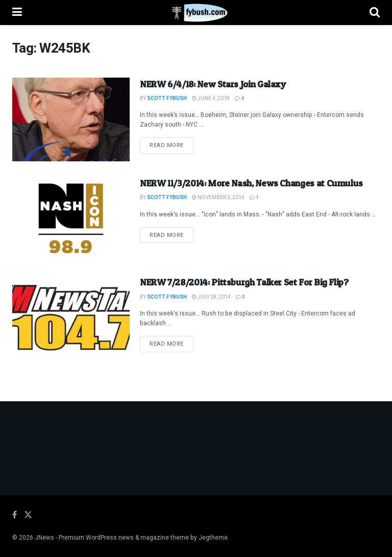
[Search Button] (375, 13)
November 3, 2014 (218, 198)
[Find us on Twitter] (28, 515)
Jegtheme (213, 538)
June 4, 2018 (211, 99)
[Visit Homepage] (196, 13)
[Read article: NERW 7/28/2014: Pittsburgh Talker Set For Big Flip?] (71, 318)
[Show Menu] (17, 13)
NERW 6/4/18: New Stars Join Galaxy (213, 84)
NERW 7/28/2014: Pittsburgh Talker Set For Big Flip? (244, 282)
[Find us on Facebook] (15, 515)
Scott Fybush (167, 99)
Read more (171, 145)
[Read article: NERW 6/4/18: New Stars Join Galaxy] (71, 119)
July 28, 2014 (211, 297)
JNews (44, 538)
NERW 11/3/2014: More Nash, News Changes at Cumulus (251, 183)
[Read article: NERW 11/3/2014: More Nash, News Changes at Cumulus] (71, 219)
